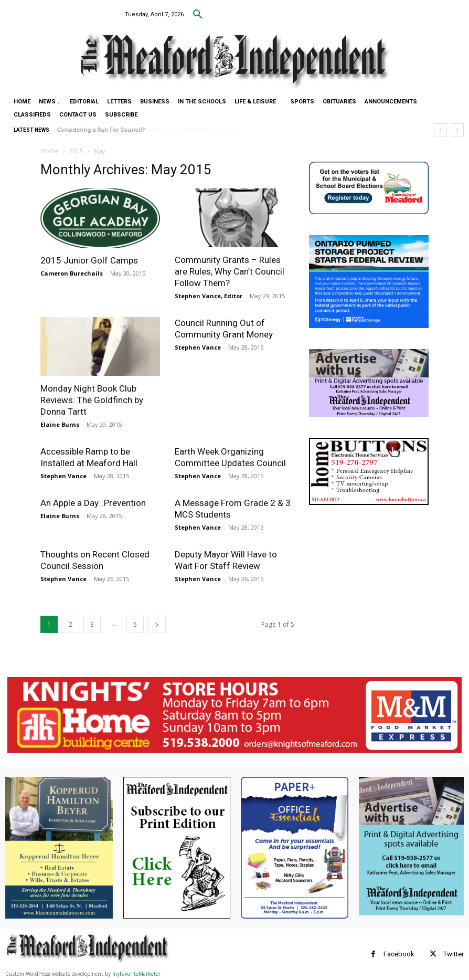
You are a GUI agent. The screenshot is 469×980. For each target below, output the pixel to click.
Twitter (454, 954)
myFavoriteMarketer (136, 974)
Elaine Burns (60, 424)
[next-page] (157, 624)
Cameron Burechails (72, 273)
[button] (198, 15)
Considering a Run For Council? (101, 130)
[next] (457, 130)
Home (50, 151)
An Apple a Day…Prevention (93, 503)
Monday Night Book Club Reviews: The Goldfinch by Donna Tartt (92, 400)
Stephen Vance (198, 347)
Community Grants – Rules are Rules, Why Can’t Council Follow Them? (230, 271)
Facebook (399, 954)
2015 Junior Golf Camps (89, 260)
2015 (76, 151)
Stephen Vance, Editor (209, 296)
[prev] (440, 130)
